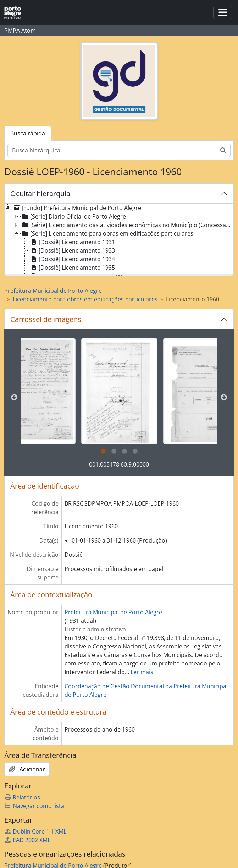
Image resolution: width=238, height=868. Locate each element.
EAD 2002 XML (27, 840)
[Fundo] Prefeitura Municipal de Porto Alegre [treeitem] (77, 208)
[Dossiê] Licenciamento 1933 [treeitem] (72, 250)
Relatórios (22, 797)
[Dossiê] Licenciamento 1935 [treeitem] (72, 268)
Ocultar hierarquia (40, 193)
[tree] (119, 239)
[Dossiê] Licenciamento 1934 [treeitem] (72, 259)
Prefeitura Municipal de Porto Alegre (53, 291)
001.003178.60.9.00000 (119, 464)
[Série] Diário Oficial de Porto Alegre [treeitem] (73, 216)
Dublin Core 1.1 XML (35, 831)
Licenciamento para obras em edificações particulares (85, 299)
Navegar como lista (34, 806)
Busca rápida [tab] (28, 133)
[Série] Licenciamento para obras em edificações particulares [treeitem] (107, 233)
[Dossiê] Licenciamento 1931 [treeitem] (72, 242)
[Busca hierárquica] (112, 150)
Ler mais (142, 672)
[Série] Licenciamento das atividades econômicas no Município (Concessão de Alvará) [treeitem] (127, 225)
